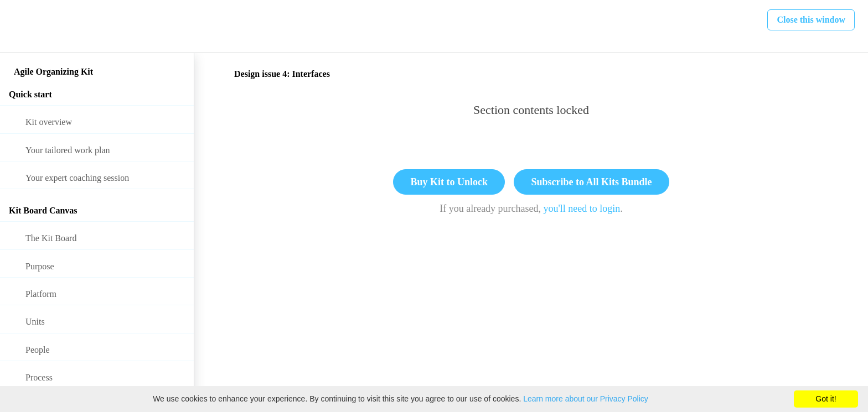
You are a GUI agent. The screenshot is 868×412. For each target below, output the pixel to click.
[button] (20, 26)
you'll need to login (582, 208)
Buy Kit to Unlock (449, 182)
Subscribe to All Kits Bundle (591, 182)
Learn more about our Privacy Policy (586, 399)
